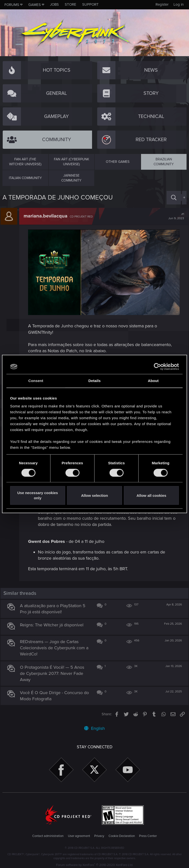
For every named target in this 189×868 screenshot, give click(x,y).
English (94, 726)
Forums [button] (12, 5)
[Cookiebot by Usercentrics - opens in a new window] (157, 367)
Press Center (148, 834)
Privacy (99, 834)
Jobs (54, 4)
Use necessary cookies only (38, 496)
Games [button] (35, 5)
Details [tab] (94, 381)
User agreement (79, 834)
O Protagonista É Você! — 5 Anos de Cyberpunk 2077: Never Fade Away (54, 671)
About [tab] (153, 381)
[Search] (174, 198)
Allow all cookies (151, 495)
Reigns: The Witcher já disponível (54, 623)
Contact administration (48, 834)
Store (71, 4)
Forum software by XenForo (95, 863)
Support (90, 4)
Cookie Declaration (122, 834)
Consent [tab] (36, 381)
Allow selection (94, 495)
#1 (174, 216)
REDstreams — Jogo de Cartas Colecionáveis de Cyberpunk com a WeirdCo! (55, 646)
